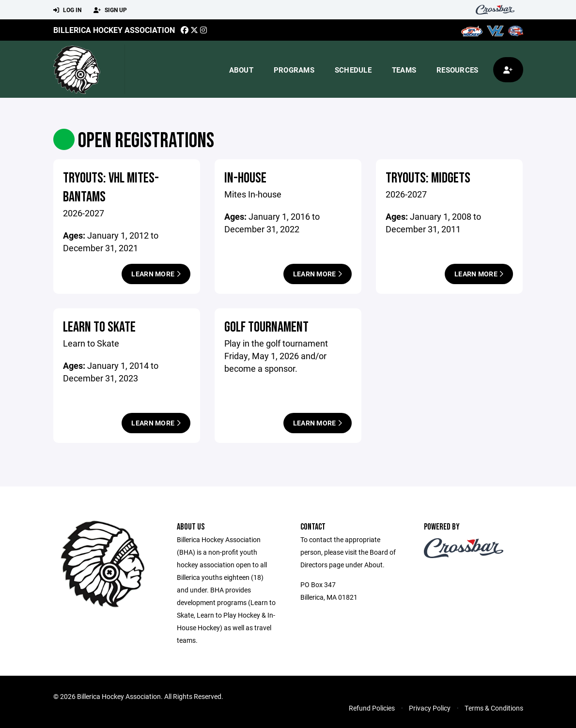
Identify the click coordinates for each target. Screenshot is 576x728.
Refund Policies (372, 708)
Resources (457, 70)
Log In (67, 10)
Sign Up (110, 10)
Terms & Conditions (494, 708)
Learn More (156, 274)
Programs (294, 70)
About (241, 70)
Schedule (353, 70)
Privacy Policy (430, 708)
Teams (404, 70)
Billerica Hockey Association (114, 30)
